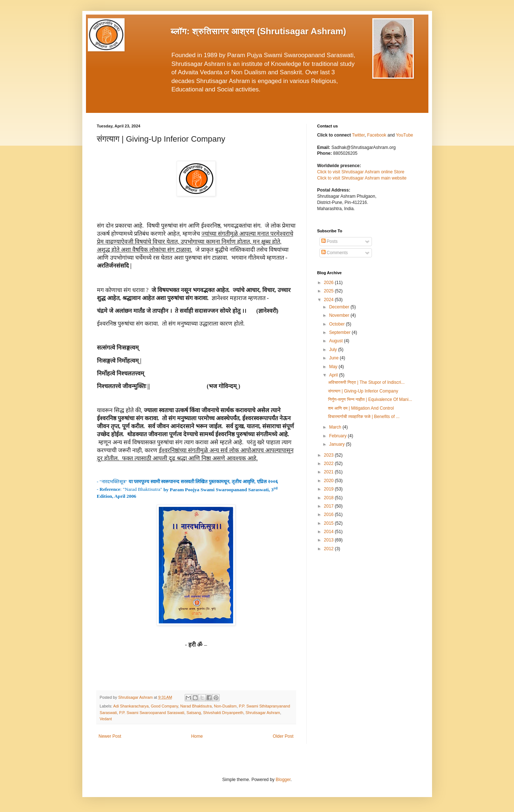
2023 (329, 455)
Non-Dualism (225, 706)
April (334, 375)
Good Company (164, 706)
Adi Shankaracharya (131, 706)
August (336, 341)
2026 (329, 283)
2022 (329, 464)
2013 (329, 540)
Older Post (283, 736)
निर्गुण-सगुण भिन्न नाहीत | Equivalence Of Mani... (370, 399)
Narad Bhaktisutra (196, 706)
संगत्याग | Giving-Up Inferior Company (363, 391)
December (340, 307)
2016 (329, 515)
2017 (329, 506)
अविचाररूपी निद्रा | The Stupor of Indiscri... (366, 382)
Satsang (194, 713)
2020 (329, 481)
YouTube (405, 135)
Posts (329, 241)
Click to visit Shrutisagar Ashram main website (362, 178)
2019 (329, 489)
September (340, 332)
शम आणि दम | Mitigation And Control (361, 408)
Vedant (106, 719)
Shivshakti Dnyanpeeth (223, 713)
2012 (329, 549)
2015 (329, 523)
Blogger (283, 780)
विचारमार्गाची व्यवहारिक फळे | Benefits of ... (364, 417)
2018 (329, 498)
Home (197, 736)
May (334, 367)
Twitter (358, 135)
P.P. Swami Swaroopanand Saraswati (152, 713)
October (337, 324)
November (340, 315)
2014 (329, 532)
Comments (335, 253)
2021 (329, 472)
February (338, 436)
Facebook (377, 135)
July (333, 350)
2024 (329, 300)
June (334, 358)
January (337, 444)
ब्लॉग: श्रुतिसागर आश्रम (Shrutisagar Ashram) (259, 31)
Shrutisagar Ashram (263, 713)
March (336, 427)
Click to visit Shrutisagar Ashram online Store (361, 172)
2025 (329, 291)
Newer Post (110, 736)
